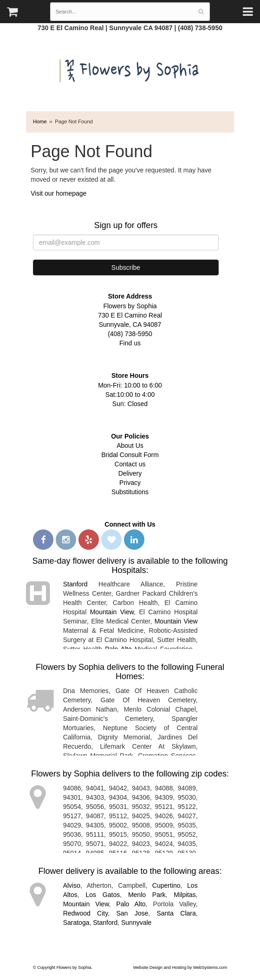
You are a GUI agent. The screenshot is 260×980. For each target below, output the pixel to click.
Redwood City (86, 913)
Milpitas (185, 895)
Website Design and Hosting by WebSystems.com (180, 967)
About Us (130, 445)
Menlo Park (147, 895)
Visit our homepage (58, 193)
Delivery (130, 473)
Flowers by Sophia (130, 68)
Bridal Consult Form (130, 455)
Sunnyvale (136, 923)
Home (40, 121)
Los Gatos (103, 895)
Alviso (72, 885)
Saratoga (76, 923)
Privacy (130, 483)
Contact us (130, 464)
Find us (130, 343)
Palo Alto (131, 904)
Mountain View (112, 612)
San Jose (132, 913)
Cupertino (166, 885)
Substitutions (130, 492)
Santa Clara (176, 913)
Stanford (75, 584)
